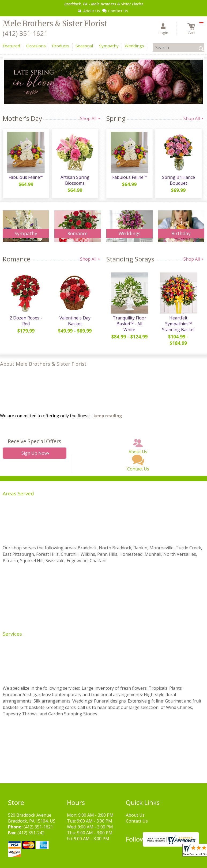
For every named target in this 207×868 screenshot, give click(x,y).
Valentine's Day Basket (75, 321)
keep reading (108, 416)
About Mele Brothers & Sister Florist (43, 364)
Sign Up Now (35, 453)
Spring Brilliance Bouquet (178, 180)
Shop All (91, 118)
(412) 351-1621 (25, 33)
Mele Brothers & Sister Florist (55, 24)
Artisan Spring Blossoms (75, 180)
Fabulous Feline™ (26, 177)
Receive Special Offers (34, 441)
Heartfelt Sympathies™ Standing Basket (178, 324)
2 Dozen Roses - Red (26, 321)
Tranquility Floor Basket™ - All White (129, 324)
